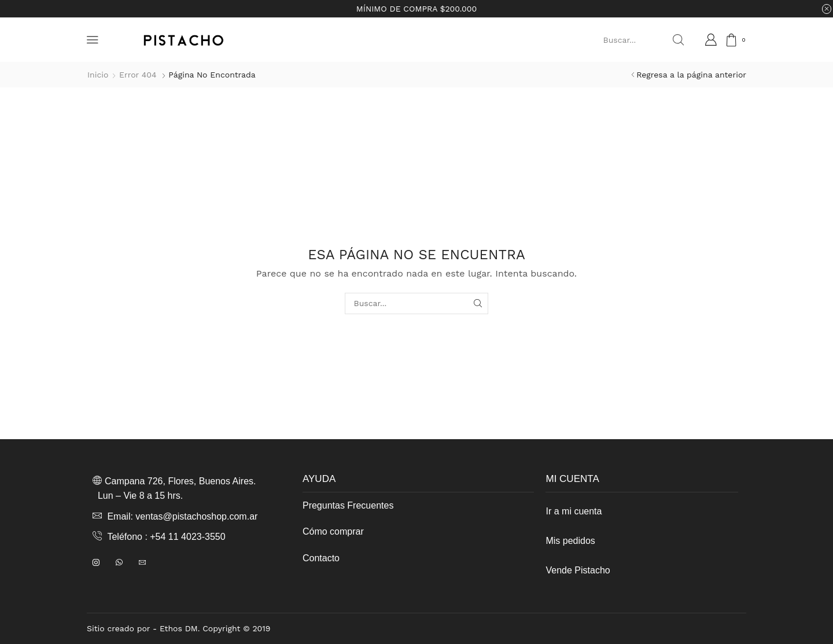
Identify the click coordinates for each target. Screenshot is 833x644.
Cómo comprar (333, 531)
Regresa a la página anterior (691, 75)
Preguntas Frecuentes (348, 505)
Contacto (321, 558)
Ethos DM (179, 628)
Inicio (98, 75)
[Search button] (678, 40)
